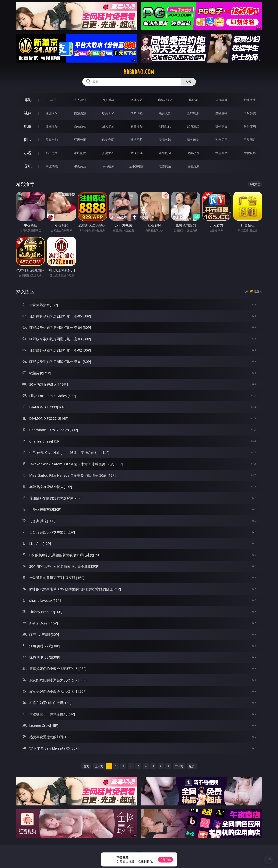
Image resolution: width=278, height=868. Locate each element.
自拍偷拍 (80, 113)
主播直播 (221, 113)
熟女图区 (221, 140)
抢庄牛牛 (250, 100)
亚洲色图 (80, 140)
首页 (86, 766)
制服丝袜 (165, 126)
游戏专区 (137, 100)
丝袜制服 (193, 113)
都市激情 (52, 153)
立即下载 (166, 860)
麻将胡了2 (165, 100)
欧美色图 (108, 140)
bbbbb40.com (139, 72)
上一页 (99, 766)
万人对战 (108, 100)
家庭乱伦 (80, 153)
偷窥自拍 (52, 140)
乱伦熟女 (221, 126)
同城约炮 (52, 166)
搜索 (188, 82)
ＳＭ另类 (250, 113)
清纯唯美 (193, 140)
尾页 (192, 766)
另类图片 (250, 140)
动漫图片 (137, 140)
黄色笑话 (221, 153)
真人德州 (80, 100)
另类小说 (193, 153)
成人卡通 (108, 126)
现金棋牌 (221, 100)
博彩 (28, 100)
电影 (28, 126)
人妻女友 (108, 153)
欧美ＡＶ (108, 113)
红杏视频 (165, 166)
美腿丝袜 (165, 140)
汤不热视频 (137, 166)
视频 (28, 113)
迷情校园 (165, 153)
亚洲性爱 (52, 126)
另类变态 (250, 126)
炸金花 (193, 100)
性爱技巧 (250, 153)
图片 (28, 140)
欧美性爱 (137, 126)
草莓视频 (108, 166)
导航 (28, 166)
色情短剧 (193, 166)
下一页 (179, 766)
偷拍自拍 (80, 126)
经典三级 (193, 126)
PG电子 (52, 100)
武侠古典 (137, 153)
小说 (28, 153)
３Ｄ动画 (137, 113)
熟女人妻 (165, 113)
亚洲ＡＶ (52, 113)
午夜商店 (80, 166)
